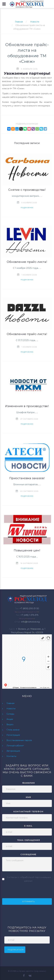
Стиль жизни (13, 730)
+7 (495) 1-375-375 (29, 615)
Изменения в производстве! (27, 406)
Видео (10, 724)
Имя (28, 797)
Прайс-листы (35, 97)
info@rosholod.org (30, 622)
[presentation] (24, 890)
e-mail (28, 826)
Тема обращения (28, 840)
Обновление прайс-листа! (27, 262)
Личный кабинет (15, 746)
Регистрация (13, 735)
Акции (10, 719)
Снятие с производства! (27, 190)
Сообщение (28, 854)
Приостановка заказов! (27, 478)
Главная (19, 22)
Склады (10, 714)
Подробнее (27, 208)
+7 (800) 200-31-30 (29, 608)
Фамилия (28, 783)
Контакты (11, 756)
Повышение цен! (27, 550)
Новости (35, 22)
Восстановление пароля (19, 740)
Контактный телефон (28, 812)
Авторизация (13, 751)
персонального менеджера (36, 106)
